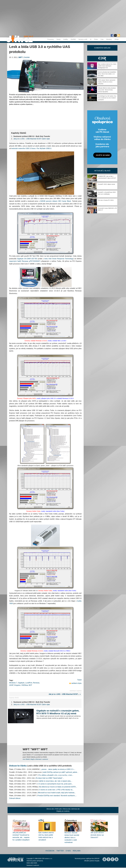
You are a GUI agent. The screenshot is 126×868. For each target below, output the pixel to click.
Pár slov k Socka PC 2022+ (106, 200)
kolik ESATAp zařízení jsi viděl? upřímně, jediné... (61, 772)
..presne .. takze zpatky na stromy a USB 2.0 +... (58, 769)
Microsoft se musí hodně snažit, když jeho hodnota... (57, 793)
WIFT (21, 57)
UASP (11, 685)
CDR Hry (102, 58)
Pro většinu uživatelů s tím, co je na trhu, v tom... (56, 775)
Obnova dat (66, 809)
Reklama (77, 851)
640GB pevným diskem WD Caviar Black (56, 201)
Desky (59, 39)
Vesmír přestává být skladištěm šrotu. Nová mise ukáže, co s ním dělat (107, 74)
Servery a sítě (83, 39)
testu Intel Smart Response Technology (59, 259)
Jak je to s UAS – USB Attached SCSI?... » (65, 694)
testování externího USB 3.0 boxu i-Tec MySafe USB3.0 (31, 148)
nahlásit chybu (76, 683)
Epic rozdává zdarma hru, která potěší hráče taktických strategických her (107, 66)
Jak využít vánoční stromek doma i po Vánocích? (97, 835)
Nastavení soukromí (33, 865)
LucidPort (29, 683)
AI (91, 39)
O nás (68, 851)
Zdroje (117, 39)
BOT (30, 685)
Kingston (17, 685)
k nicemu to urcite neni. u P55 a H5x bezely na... (56, 790)
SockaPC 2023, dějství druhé (106, 184)
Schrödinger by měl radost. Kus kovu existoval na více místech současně (107, 98)
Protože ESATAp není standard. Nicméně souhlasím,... (57, 796)
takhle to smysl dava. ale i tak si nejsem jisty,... (56, 781)
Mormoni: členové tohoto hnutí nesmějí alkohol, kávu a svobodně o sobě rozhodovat (72, 838)
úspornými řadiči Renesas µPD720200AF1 (25, 261)
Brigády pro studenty (63, 811)
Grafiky (66, 39)
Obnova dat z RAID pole (54, 809)
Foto (102, 39)
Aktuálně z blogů (102, 171)
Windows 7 (13, 683)
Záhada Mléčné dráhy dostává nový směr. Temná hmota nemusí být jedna (107, 90)
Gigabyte (21, 683)
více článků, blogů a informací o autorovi (35, 759)
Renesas (36, 683)
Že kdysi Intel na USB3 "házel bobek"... (50, 778)
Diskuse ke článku (18, 766)
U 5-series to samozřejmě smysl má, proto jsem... (55, 784)
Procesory (51, 39)
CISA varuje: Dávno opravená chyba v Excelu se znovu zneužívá (107, 82)
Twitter (60, 851)
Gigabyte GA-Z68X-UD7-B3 (27, 259)
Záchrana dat (75, 809)
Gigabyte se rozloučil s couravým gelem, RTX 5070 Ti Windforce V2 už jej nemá (58, 712)
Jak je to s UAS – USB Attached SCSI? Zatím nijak (32, 139)
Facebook (50, 851)
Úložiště (73, 39)
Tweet (79, 680)
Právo (96, 39)
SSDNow (25, 685)
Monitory (109, 39)
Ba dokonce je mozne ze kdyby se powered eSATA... (58, 787)
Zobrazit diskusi (15, 798)
